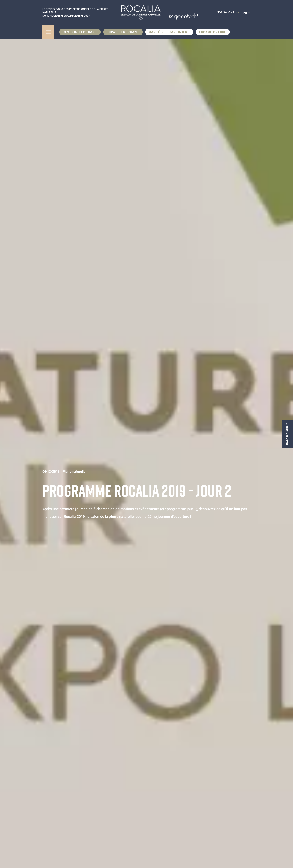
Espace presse (213, 32)
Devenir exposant (80, 32)
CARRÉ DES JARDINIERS (169, 32)
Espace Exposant (123, 32)
